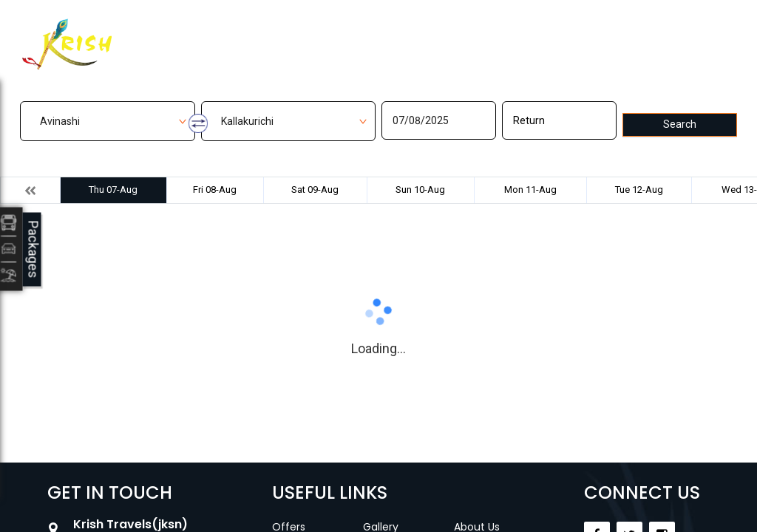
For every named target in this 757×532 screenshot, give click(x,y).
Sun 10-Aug (420, 190)
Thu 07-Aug (113, 190)
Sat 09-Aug (315, 190)
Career (512, 35)
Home (242, 35)
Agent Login (648, 33)
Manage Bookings (322, 35)
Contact (458, 35)
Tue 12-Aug (639, 190)
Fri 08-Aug (215, 190)
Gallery (404, 35)
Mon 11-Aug (530, 190)
